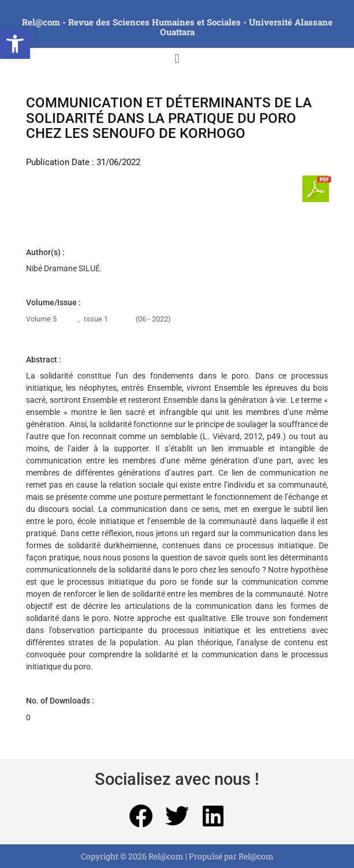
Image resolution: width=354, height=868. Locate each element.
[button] (15, 44)
